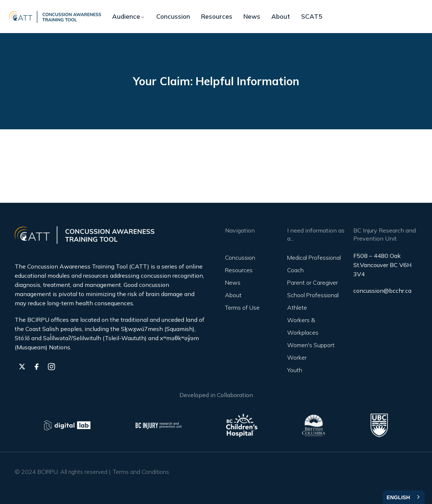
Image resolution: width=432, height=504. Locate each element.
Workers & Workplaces (303, 326)
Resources (217, 16)
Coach (295, 270)
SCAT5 (312, 16)
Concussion (173, 16)
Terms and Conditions (141, 472)
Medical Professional (314, 258)
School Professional (313, 295)
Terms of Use (242, 307)
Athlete (297, 307)
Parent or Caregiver (313, 282)
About (281, 16)
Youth (295, 370)
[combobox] (404, 497)
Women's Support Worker (311, 351)
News (252, 16)
